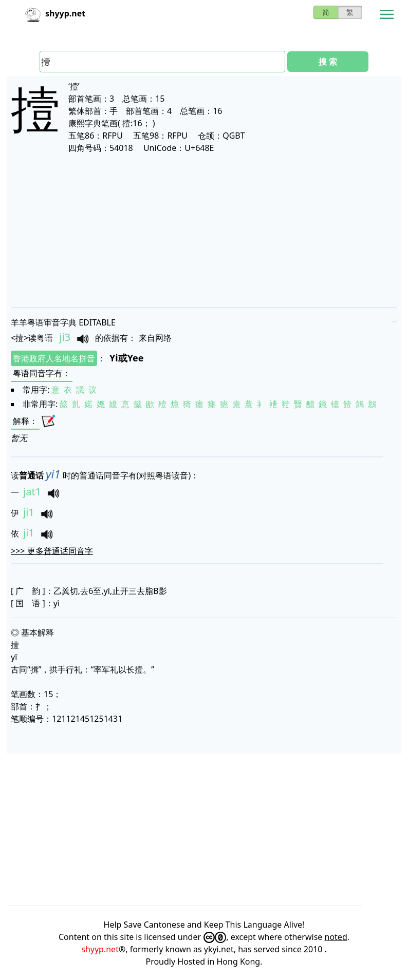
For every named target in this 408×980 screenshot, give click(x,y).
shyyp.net (100, 949)
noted (336, 937)
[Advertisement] (204, 230)
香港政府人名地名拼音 (54, 358)
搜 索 (328, 62)
